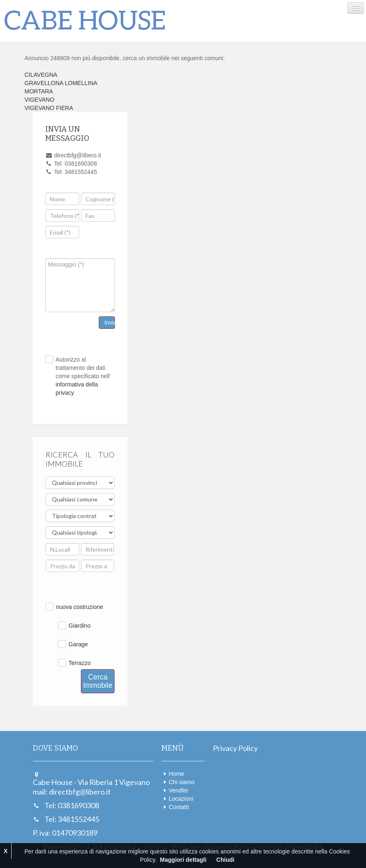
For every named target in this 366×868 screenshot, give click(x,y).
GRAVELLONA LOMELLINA (61, 83)
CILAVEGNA (41, 75)
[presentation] (114, 234)
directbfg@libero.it (80, 792)
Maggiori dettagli (183, 860)
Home (177, 774)
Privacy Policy (235, 748)
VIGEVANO (39, 100)
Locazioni (181, 799)
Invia (110, 323)
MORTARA (39, 91)
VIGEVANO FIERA (49, 108)
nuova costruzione (80, 607)
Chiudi (225, 860)
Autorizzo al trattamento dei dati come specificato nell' (83, 376)
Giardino (79, 626)
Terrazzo (80, 663)
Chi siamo (182, 782)
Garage (78, 644)
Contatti (179, 807)
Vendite (179, 790)
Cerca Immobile (98, 681)
